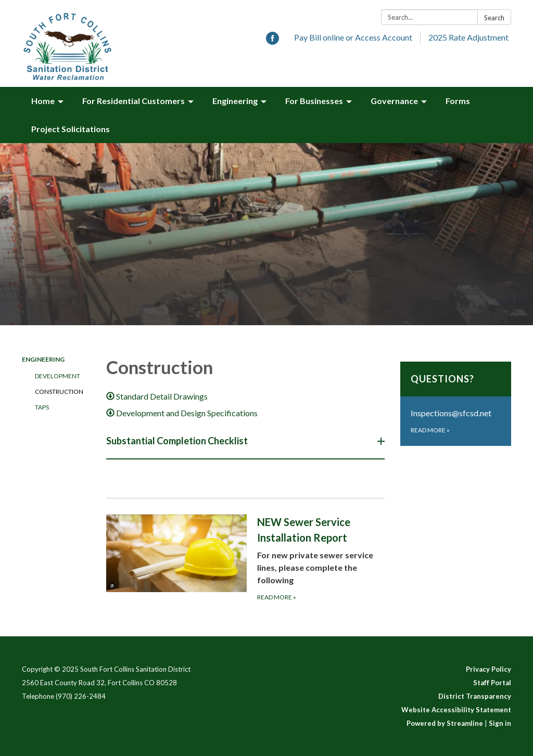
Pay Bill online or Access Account (353, 37)
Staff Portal (492, 683)
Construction (59, 392)
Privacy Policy (488, 669)
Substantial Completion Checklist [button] (178, 441)
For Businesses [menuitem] (314, 101)
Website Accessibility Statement (456, 710)
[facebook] (272, 41)
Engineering (43, 359)
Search (494, 18)
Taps (42, 407)
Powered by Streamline (445, 723)
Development (58, 376)
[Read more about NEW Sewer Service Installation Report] (246, 558)
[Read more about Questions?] (456, 404)
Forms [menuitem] (458, 101)
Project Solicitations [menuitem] (71, 129)
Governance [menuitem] (394, 101)
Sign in (500, 723)
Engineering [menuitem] (235, 101)
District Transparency (475, 696)
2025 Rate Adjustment (468, 37)
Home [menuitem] (43, 101)
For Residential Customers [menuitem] (134, 101)
